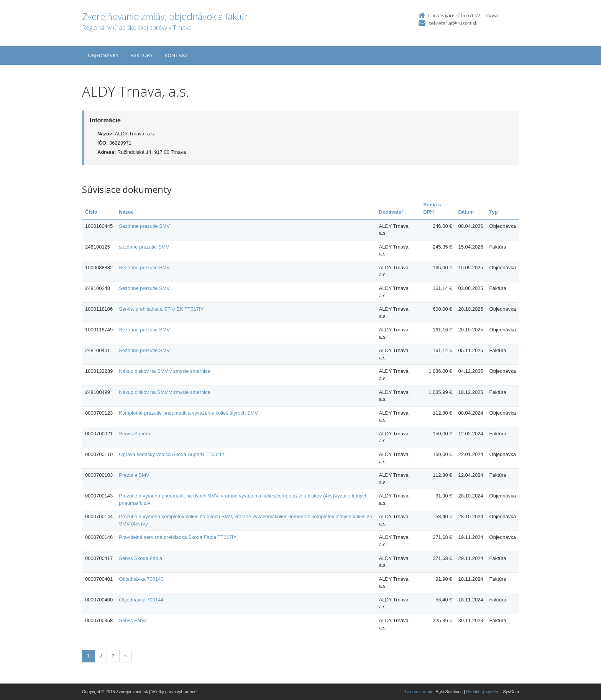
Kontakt (177, 55)
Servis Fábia (133, 620)
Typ (494, 212)
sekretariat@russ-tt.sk (453, 23)
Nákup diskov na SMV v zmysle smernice (164, 371)
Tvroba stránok (418, 692)
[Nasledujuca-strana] (126, 656)
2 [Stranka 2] (101, 656)
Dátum (466, 212)
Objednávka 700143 (141, 579)
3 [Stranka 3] (113, 656)
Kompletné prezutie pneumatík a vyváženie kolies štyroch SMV (188, 413)
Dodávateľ (391, 212)
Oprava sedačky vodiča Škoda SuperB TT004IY (172, 454)
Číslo (91, 212)
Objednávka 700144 (141, 600)
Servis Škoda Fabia (140, 558)
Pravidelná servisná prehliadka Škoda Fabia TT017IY (178, 537)
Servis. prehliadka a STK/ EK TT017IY (161, 309)
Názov (126, 212)
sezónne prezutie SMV (144, 247)
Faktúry (142, 55)
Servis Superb (135, 434)
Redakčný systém (483, 692)
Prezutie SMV (134, 475)
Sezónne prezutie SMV (144, 226)
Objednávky (103, 55)
